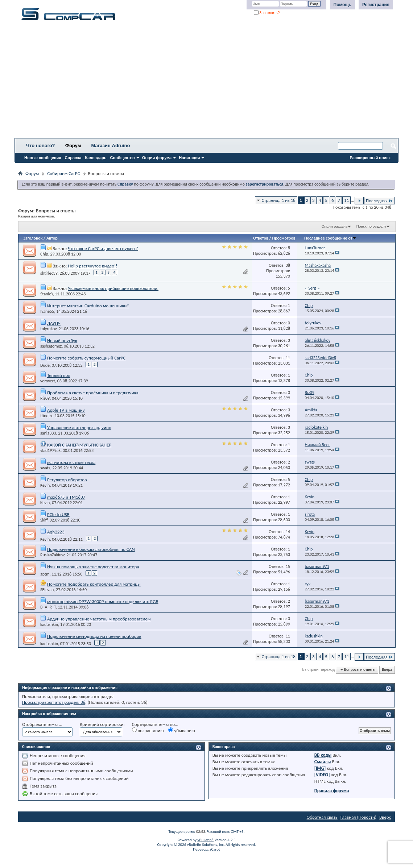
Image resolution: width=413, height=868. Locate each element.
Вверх (387, 670)
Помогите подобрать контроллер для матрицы (94, 584)
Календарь (96, 158)
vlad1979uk (50, 450)
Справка (73, 158)
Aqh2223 (56, 532)
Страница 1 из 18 (279, 200)
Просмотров (284, 238)
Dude (45, 365)
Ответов (261, 238)
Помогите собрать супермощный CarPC (86, 358)
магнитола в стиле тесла (71, 462)
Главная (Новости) (358, 817)
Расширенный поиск (370, 158)
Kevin (45, 485)
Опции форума (157, 158)
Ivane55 (47, 311)
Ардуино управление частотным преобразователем (99, 619)
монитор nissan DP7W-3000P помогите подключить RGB (103, 601)
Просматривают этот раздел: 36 (54, 702)
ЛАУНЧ (54, 323)
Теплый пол (59, 375)
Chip (44, 254)
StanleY (47, 294)
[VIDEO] (322, 775)
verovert (48, 381)
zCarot (215, 849)
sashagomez (51, 346)
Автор (52, 238)
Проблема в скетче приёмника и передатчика (93, 393)
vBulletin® (205, 840)
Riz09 (45, 398)
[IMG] (320, 768)
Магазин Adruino (111, 146)
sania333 (48, 433)
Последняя (379, 201)
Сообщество (123, 158)
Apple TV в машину (66, 410)
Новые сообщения (43, 158)
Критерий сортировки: (102, 724)
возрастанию (148, 730)
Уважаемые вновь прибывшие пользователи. (113, 288)
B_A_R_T (48, 607)
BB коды (323, 755)
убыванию (181, 730)
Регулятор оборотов (67, 480)
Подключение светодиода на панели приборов (94, 636)
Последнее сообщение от (330, 238)
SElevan (47, 590)
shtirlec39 (49, 273)
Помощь (342, 5)
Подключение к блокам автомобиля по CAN (91, 549)
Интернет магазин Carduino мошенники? (88, 306)
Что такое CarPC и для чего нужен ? (103, 248)
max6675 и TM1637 (66, 497)
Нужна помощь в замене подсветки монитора (93, 567)
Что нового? (41, 146)
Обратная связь (322, 817)
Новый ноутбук (62, 340)
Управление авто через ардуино (79, 427)
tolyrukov (48, 329)
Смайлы (323, 762)
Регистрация (376, 5)
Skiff (44, 520)
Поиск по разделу (371, 226)
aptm (45, 574)
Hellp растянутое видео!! (92, 266)
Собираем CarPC (63, 173)
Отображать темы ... (42, 724)
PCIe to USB (58, 514)
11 (346, 200)
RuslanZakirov (52, 555)
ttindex (46, 416)
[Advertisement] (206, 82)
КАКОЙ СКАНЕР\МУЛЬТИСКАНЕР (79, 445)
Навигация (189, 158)
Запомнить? (267, 13)
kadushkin (49, 624)
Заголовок (33, 238)
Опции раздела (334, 226)
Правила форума (332, 791)
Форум (73, 146)
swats (45, 468)
